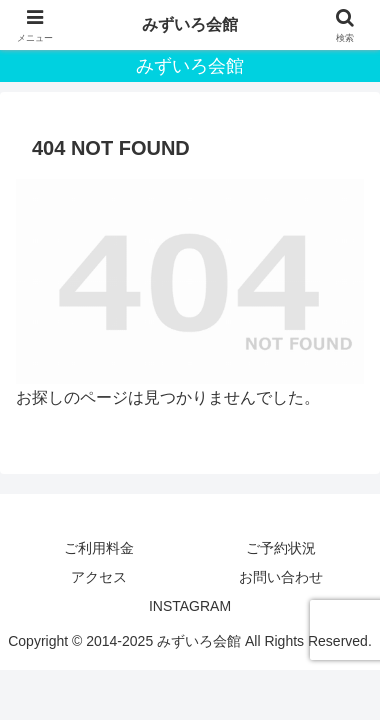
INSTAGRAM (190, 606)
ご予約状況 (281, 548)
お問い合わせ (281, 577)
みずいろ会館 (190, 24)
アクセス (99, 577)
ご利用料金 (99, 548)
